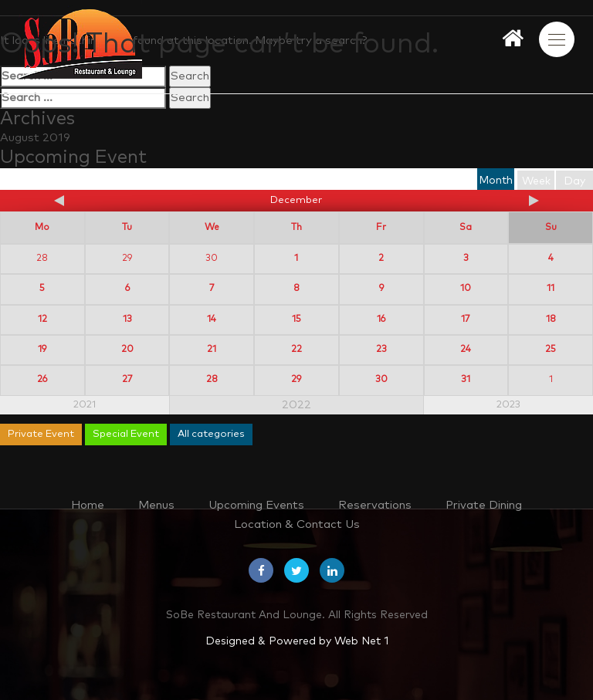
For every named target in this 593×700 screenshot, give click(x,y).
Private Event (41, 434)
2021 (85, 405)
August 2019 (35, 138)
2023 (508, 405)
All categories (211, 434)
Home (88, 505)
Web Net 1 (361, 641)
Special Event (126, 434)
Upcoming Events (256, 505)
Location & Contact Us (297, 524)
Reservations (375, 505)
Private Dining (484, 505)
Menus (156, 505)
